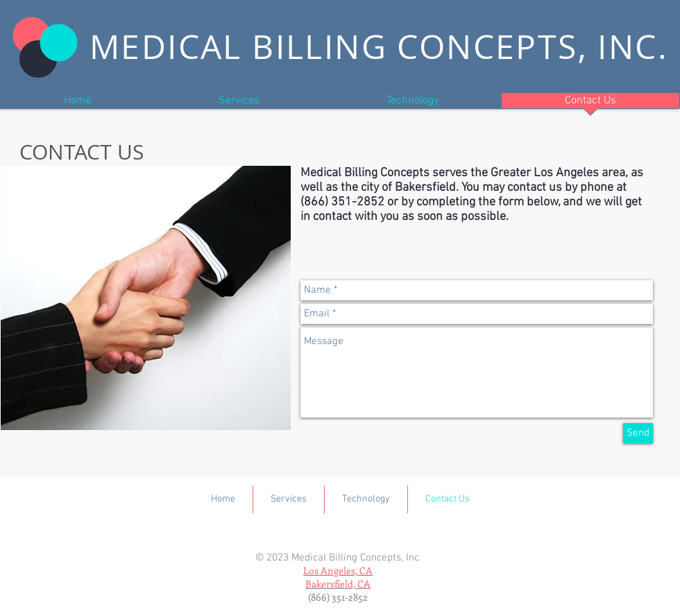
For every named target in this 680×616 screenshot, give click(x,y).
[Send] (638, 433)
